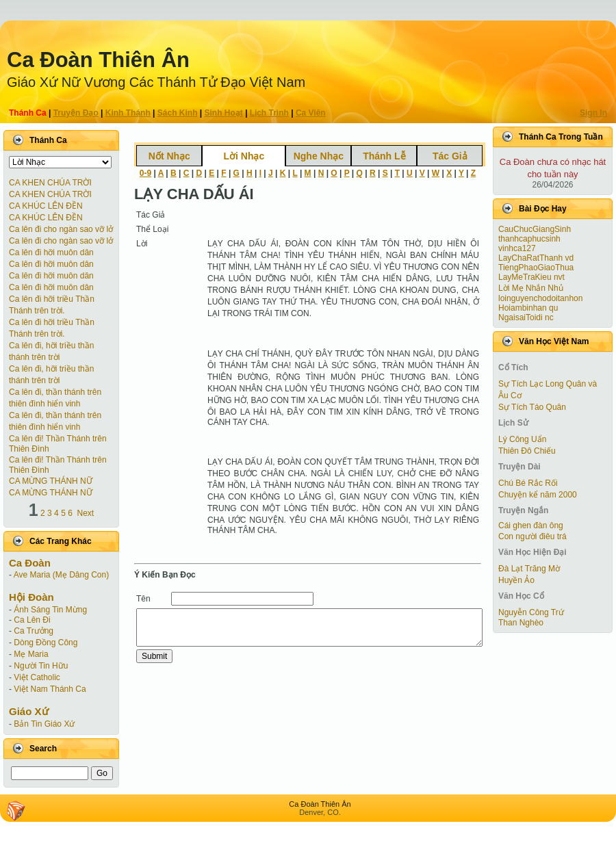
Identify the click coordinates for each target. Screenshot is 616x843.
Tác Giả (450, 156)
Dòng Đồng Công (46, 643)
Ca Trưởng (34, 631)
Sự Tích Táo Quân (532, 407)
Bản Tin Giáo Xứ (44, 724)
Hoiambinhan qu (528, 308)
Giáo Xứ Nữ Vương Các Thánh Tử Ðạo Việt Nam (156, 82)
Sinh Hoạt (224, 113)
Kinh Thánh (128, 113)
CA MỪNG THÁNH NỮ (51, 481)
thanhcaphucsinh (529, 239)
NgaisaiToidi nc (526, 317)
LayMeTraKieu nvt (531, 277)
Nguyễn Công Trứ (531, 612)
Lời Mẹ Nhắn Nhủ (531, 288)
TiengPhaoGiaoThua (536, 268)
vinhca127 (517, 248)
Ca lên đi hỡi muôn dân (51, 252)
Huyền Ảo (516, 580)
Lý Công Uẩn (522, 439)
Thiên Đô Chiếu (527, 451)
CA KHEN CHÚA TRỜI (50, 183)
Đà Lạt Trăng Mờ (529, 569)
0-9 (145, 173)
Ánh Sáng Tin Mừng (50, 610)
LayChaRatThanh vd (536, 258)
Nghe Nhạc (319, 156)
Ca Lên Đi (32, 620)
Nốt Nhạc (169, 156)
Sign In (593, 113)
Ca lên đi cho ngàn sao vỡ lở (61, 229)
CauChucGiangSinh (535, 229)
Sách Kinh (178, 113)
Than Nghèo (521, 623)
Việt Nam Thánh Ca (50, 689)
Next (86, 513)
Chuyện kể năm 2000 (538, 495)
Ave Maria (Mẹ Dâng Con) (62, 575)
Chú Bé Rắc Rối (528, 483)
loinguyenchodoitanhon (540, 298)
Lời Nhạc (244, 156)
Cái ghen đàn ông (531, 526)
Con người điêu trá (532, 536)
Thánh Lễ (384, 156)
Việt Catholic (37, 677)
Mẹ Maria (31, 654)
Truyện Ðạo (76, 113)
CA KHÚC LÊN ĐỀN (46, 206)
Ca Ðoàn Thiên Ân (98, 60)
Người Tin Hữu (41, 666)
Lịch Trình (269, 113)
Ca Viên (311, 113)
